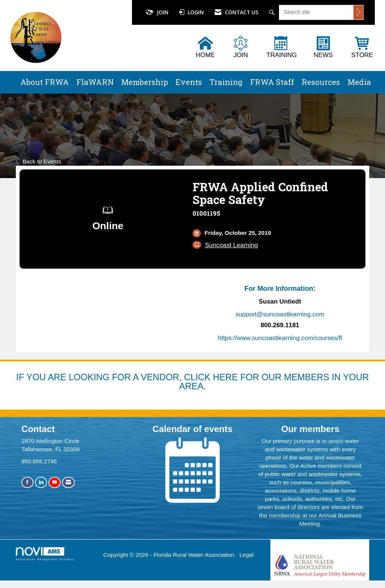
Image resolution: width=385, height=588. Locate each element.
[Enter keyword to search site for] (316, 12)
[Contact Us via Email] (68, 482)
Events (189, 82)
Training (226, 82)
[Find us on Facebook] (27, 482)
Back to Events (39, 161)
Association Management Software (45, 554)
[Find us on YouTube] (55, 482)
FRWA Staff (272, 82)
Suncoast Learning (231, 245)
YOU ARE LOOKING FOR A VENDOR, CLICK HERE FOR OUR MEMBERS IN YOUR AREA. (198, 382)
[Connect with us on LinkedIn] (41, 482)
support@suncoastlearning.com (280, 314)
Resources (321, 82)
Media (359, 82)
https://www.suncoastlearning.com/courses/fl (280, 338)
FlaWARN (95, 82)
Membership (145, 82)
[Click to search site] (358, 12)
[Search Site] (273, 12)
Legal (247, 555)
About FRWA (45, 82)
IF (21, 377)
